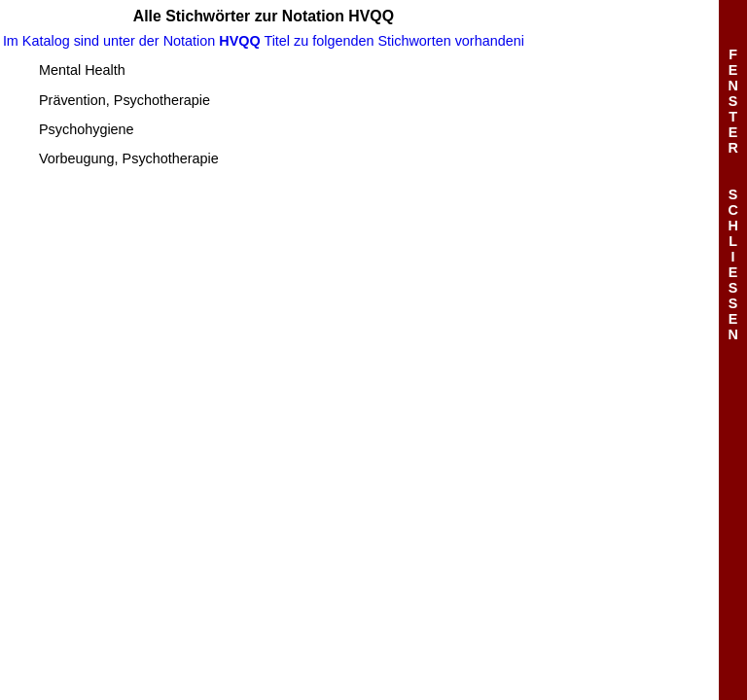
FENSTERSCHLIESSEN (732, 194)
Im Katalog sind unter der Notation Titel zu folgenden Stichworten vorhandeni (264, 41)
